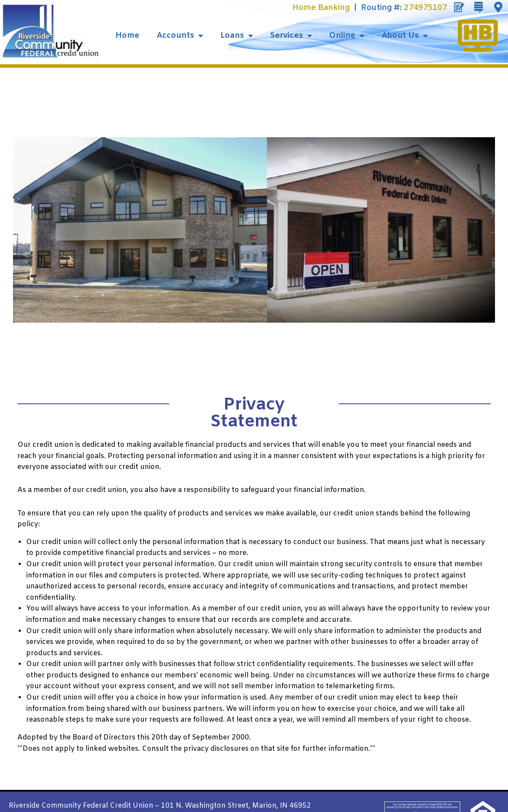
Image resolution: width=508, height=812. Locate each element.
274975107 (425, 8)
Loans (237, 36)
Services (291, 36)
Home (127, 36)
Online (347, 36)
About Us (405, 36)
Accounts (180, 36)
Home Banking (321, 8)
